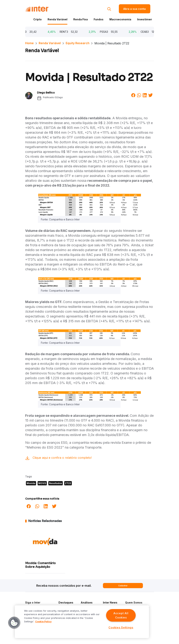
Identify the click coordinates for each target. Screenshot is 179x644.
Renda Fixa (81, 19)
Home (29, 43)
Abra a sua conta (134, 9)
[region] (82, 622)
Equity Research (78, 43)
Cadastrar (123, 586)
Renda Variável (57, 19)
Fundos (99, 19)
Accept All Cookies (121, 615)
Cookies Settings (121, 627)
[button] (14, 623)
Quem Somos (134, 602)
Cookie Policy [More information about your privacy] (43, 622)
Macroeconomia (120, 19)
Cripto (37, 19)
